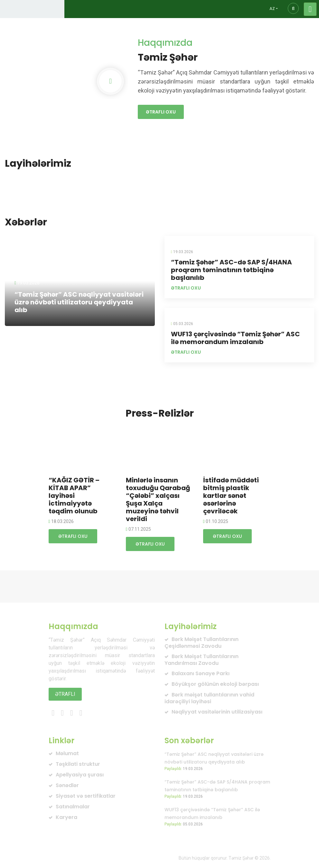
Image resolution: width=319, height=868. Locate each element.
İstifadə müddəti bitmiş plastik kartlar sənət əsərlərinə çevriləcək (231, 496)
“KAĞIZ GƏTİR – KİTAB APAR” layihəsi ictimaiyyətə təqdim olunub (74, 496)
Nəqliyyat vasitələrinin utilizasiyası (217, 712)
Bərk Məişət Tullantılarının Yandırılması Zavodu (202, 660)
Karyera (66, 817)
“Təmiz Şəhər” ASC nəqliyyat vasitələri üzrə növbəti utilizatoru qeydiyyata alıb (79, 302)
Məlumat (67, 753)
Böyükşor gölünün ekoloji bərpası (215, 684)
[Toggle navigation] (310, 9)
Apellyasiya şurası (80, 775)
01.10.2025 (216, 521)
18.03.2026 (61, 521)
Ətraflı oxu (161, 112)
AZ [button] (272, 9)
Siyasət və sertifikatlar (86, 796)
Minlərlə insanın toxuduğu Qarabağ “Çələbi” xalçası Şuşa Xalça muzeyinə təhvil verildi (158, 499)
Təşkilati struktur (78, 764)
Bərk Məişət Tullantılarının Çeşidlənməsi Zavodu (202, 643)
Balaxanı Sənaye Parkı (201, 673)
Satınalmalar (73, 807)
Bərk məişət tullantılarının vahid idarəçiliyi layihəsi (209, 698)
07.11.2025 (138, 529)
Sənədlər (67, 785)
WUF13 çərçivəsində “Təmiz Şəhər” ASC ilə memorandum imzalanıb (235, 338)
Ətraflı (65, 694)
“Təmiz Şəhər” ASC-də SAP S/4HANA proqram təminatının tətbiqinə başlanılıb (231, 270)
